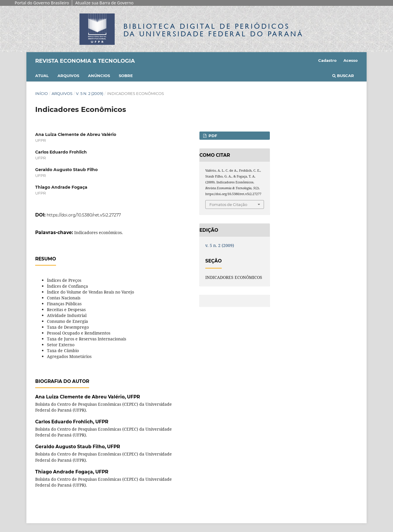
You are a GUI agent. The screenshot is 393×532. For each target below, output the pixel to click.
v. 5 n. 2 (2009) (90, 93)
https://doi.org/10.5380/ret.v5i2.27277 (84, 215)
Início (41, 93)
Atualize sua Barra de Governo (104, 3)
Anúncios (99, 76)
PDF (212, 136)
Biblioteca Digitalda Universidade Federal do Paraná (214, 30)
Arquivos (68, 76)
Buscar (343, 76)
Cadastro (327, 60)
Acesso (351, 60)
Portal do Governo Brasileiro (42, 3)
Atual (42, 76)
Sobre (126, 76)
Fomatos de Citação (228, 204)
